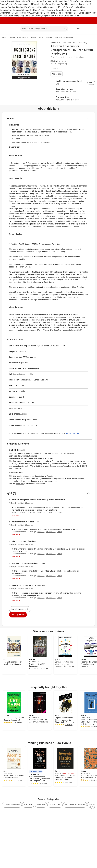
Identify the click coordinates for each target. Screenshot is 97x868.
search (66, 29)
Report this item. (73, 433)
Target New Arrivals (29, 13)
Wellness (75, 4)
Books (34, 37)
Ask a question (18, 615)
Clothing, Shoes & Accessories (42, 1)
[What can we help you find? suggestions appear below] (44, 29)
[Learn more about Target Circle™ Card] (73, 91)
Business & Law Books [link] (12, 805)
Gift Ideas (25, 10)
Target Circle (63, 16)
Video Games (45, 7)
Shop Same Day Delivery (31, 16)
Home (58, 1)
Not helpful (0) (51, 512)
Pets (41, 10)
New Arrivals (6, 1)
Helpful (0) (41, 512)
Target (4, 37)
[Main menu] (14, 29)
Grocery (18, 4)
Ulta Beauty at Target (52, 10)
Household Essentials (32, 4)
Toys (27, 7)
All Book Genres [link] (55, 805)
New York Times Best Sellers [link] (75, 805)
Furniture (11, 4)
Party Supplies (14, 10)
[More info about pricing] (92, 62)
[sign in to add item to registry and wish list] (91, 83)
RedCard (54, 16)
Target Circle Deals (81, 13)
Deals (9, 13)
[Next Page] (92, 807)
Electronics (34, 7)
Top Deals (68, 13)
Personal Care (59, 4)
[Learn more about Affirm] (73, 99)
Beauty (49, 4)
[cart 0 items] (92, 29)
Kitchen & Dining (68, 1)
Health (68, 4)
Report (59, 512)
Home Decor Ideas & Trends (51, 13)
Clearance (16, 13)
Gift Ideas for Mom (20, 1)
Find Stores (74, 16)
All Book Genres (46, 37)
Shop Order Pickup (11, 16)
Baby (44, 4)
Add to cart (57, 74)
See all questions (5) (20, 609)
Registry (46, 16)
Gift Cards (34, 10)
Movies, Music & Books (61, 7)
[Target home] (6, 29)
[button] (36, 772)
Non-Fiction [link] (28, 805)
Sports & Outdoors (16, 7)
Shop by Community (70, 10)
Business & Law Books (64, 37)
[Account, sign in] (79, 29)
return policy (20, 484)
